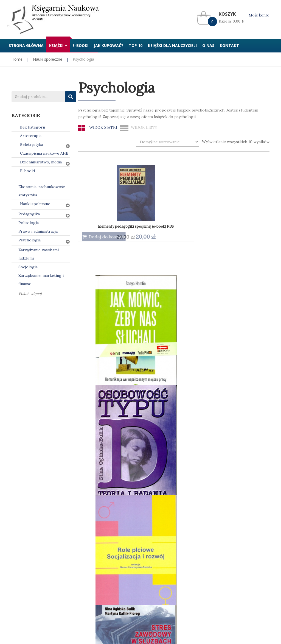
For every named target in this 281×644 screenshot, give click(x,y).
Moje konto (259, 15)
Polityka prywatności (97, 525)
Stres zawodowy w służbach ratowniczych (114, 320)
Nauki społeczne (48, 59)
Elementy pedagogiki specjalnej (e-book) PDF (116, 213)
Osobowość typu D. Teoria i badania (208, 213)
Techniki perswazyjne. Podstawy (155, 319)
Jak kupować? (24, 525)
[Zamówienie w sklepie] (168, 142)
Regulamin (154, 525)
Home (17, 59)
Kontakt (219, 525)
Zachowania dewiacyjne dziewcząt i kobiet (114, 431)
